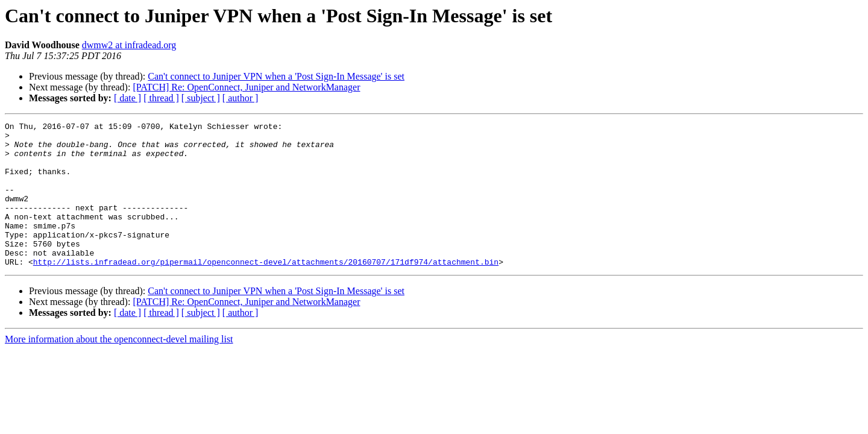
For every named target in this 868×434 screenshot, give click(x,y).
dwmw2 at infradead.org (129, 45)
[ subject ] (201, 98)
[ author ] (241, 98)
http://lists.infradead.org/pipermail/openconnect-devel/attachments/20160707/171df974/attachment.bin (266, 291)
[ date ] (127, 98)
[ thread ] (161, 98)
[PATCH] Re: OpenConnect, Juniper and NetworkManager (246, 87)
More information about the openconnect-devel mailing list (119, 368)
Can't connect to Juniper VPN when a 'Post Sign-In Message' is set (276, 76)
